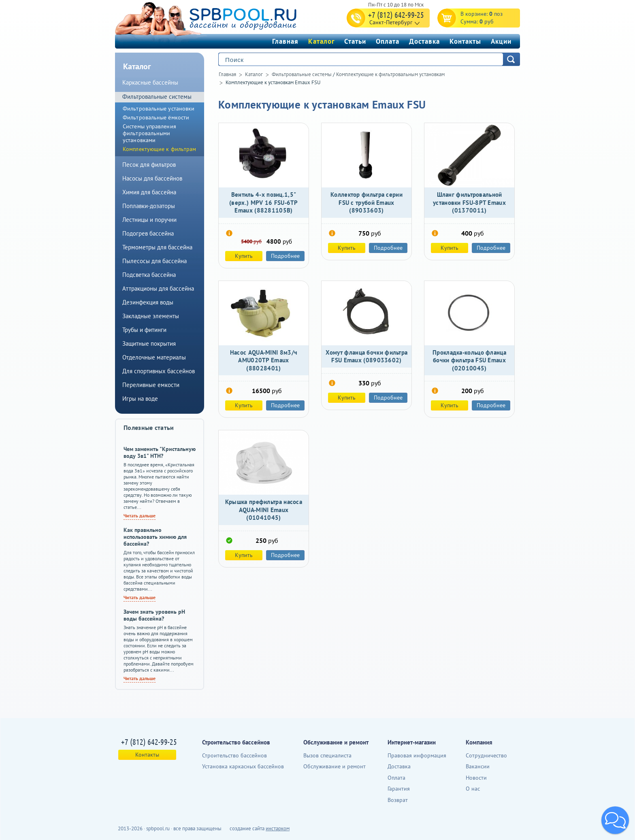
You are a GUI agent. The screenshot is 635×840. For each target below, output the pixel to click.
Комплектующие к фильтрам (159, 149)
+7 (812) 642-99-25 (396, 15)
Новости (476, 778)
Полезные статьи (149, 427)
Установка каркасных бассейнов (243, 766)
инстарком (278, 828)
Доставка (424, 41)
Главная (285, 41)
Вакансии (478, 766)
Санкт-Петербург (391, 22)
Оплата (388, 41)
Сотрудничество (486, 755)
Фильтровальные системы (302, 74)
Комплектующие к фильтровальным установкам (390, 74)
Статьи (355, 41)
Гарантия (399, 789)
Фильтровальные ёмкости (156, 117)
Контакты (465, 41)
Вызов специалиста (327, 755)
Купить (244, 256)
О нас (473, 789)
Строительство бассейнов (234, 755)
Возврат (398, 800)
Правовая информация (417, 755)
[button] (615, 820)
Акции (501, 41)
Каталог (321, 41)
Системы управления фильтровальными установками (149, 133)
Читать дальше (140, 516)
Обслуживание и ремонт (335, 766)
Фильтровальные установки (159, 108)
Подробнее (285, 256)
